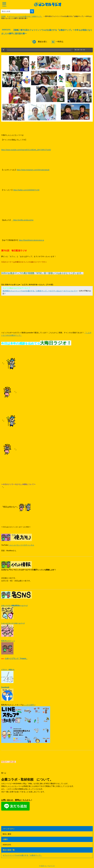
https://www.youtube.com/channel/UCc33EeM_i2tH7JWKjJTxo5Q (26, 150)
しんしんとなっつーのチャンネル (21, 545)
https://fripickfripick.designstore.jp (31, 240)
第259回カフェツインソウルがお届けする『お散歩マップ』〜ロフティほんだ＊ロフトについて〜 (40, 291)
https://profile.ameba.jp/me (22, 220)
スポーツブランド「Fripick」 (16, 658)
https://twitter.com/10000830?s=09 (26, 190)
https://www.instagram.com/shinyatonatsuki (33, 170)
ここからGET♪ (29, 705)
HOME (3, 16)
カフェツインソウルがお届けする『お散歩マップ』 (25, 16)
